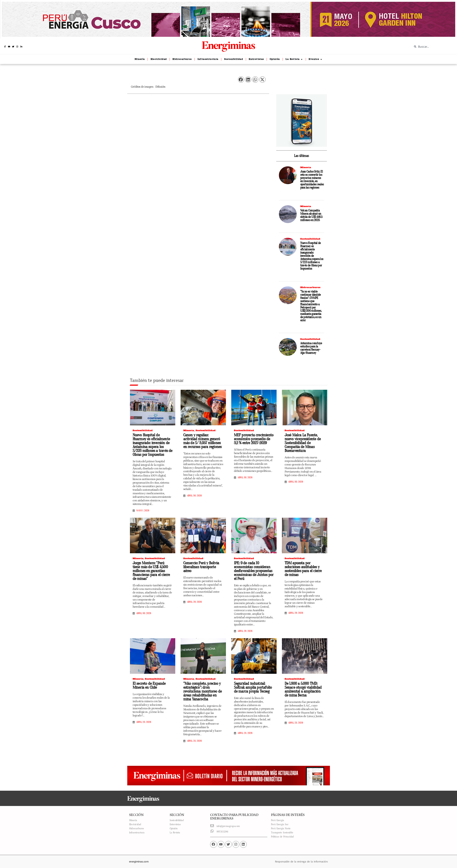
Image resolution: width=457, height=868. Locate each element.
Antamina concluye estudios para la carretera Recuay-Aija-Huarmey (311, 348)
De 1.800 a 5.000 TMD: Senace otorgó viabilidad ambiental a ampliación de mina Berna (303, 687)
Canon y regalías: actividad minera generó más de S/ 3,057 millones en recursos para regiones (202, 440)
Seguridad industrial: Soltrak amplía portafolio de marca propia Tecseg (254, 685)
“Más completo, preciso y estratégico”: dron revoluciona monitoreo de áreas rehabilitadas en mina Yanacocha (203, 689)
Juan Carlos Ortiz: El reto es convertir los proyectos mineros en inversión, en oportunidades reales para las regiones (312, 180)
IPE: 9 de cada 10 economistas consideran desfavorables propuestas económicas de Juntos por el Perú (252, 569)
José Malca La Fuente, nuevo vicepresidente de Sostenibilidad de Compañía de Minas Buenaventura (304, 440)
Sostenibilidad (310, 239)
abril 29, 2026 (194, 597)
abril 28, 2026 (144, 720)
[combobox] (432, 47)
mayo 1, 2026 (143, 510)
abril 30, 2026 (194, 495)
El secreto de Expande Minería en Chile (148, 683)
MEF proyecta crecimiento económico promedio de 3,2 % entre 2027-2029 (253, 439)
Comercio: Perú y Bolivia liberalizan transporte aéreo (203, 564)
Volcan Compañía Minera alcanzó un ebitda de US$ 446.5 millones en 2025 (311, 215)
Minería (306, 167)
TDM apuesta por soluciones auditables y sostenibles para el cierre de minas (304, 566)
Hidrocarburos (310, 287)
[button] (241, 80)
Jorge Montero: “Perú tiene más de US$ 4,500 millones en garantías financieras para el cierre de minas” (152, 567)
